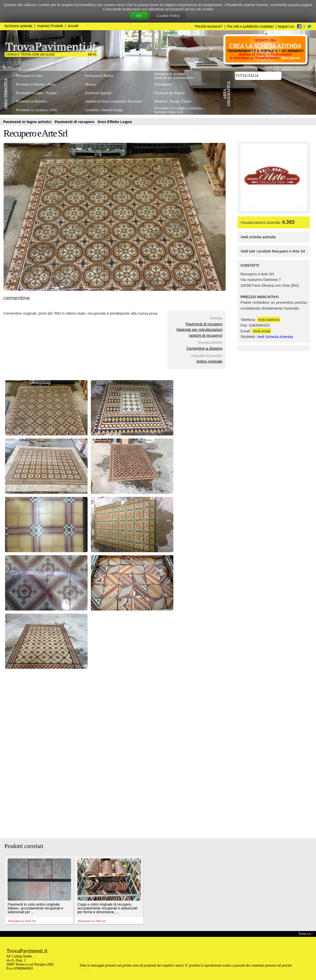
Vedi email (262, 331)
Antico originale (210, 361)
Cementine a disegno (204, 348)
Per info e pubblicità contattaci (251, 27)
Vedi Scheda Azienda (275, 337)
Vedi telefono (269, 320)
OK (139, 16)
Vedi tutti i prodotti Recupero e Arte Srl (273, 251)
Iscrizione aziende (19, 26)
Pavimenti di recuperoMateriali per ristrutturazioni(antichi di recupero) (199, 330)
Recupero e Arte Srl (36, 133)
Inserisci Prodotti (50, 26)
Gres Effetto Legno (115, 122)
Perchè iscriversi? (209, 27)
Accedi (73, 26)
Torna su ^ (305, 934)
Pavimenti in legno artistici (28, 122)
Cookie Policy (168, 16)
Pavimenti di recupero (75, 122)
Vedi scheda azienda (258, 237)
